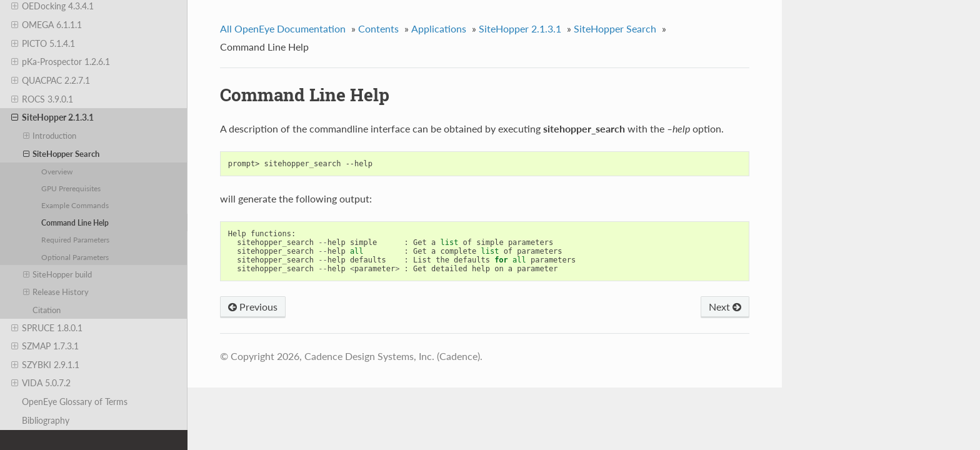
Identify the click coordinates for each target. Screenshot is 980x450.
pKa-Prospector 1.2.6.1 (61, 62)
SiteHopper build (58, 274)
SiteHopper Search (62, 154)
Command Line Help (75, 222)
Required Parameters (75, 239)
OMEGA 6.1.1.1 (47, 25)
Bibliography (46, 420)
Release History (56, 292)
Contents (378, 28)
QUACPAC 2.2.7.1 (51, 81)
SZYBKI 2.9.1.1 (45, 365)
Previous (253, 307)
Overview (57, 171)
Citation (47, 310)
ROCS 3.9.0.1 (42, 99)
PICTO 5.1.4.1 (43, 44)
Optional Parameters (75, 257)
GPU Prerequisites (71, 188)
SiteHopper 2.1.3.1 (52, 117)
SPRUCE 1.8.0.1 (47, 328)
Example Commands (75, 205)
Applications (439, 28)
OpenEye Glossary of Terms (75, 402)
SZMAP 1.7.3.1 (45, 346)
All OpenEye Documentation (283, 28)
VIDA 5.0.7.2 (41, 383)
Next (725, 307)
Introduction (50, 136)
